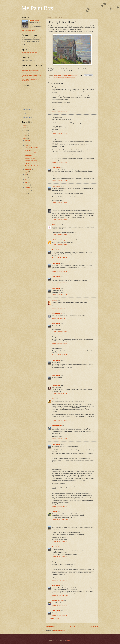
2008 (25, 138)
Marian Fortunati (57, 426)
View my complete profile (28, 30)
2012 (25, 128)
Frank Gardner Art (26, 106)
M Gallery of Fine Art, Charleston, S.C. (32, 73)
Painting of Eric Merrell (31, 161)
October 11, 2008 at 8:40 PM (60, 580)
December (28, 140)
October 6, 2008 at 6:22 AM (59, 162)
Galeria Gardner (25, 114)
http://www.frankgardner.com (29, 53)
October (27, 145)
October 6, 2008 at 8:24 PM (59, 331)
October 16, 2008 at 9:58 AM (60, 615)
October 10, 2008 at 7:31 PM (60, 557)
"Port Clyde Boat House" (31, 166)
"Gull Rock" (28, 163)
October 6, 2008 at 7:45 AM (59, 203)
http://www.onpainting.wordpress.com (63, 240)
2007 (25, 193)
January (27, 190)
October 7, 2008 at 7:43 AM (59, 380)
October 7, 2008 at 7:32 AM (59, 355)
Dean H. (54, 300)
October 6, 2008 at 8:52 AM (59, 244)
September (28, 169)
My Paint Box (37, 8)
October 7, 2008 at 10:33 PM (60, 464)
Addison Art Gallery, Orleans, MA (30, 71)
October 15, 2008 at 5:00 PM (60, 605)
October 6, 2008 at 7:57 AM (59, 219)
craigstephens (56, 385)
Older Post (94, 626)
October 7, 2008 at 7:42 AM (59, 370)
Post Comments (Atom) (60, 630)
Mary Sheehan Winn (58, 601)
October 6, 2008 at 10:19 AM (60, 258)
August (27, 172)
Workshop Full (28, 156)
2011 (25, 130)
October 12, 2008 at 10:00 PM (60, 595)
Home (73, 626)
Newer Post (50, 626)
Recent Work (28, 150)
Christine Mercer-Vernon (59, 208)
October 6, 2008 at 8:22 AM (59, 234)
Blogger (68, 640)
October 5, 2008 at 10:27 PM (60, 134)
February (27, 187)
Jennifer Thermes (57, 313)
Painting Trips (71, 78)
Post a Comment (55, 619)
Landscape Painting (57, 78)
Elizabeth (55, 512)
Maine (65, 78)
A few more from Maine (31, 153)
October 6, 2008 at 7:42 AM (59, 181)
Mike (53, 399)
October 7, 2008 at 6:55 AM (59, 343)
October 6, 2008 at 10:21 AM (60, 283)
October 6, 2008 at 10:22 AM (60, 295)
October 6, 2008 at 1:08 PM (59, 308)
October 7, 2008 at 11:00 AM (60, 393)
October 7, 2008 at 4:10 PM (59, 439)
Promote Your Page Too (27, 109)
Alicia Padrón (56, 225)
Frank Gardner (56, 168)
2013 (25, 125)
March (27, 185)
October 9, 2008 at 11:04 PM (60, 506)
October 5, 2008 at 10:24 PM (60, 112)
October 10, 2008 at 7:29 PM (60, 541)
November (28, 143)
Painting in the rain (30, 158)
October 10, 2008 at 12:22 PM (60, 520)
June (26, 177)
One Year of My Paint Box (31, 148)
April (26, 182)
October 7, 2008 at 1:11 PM (59, 420)
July (26, 174)
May (26, 180)
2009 (25, 136)
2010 (25, 133)
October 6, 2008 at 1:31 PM (59, 318)
